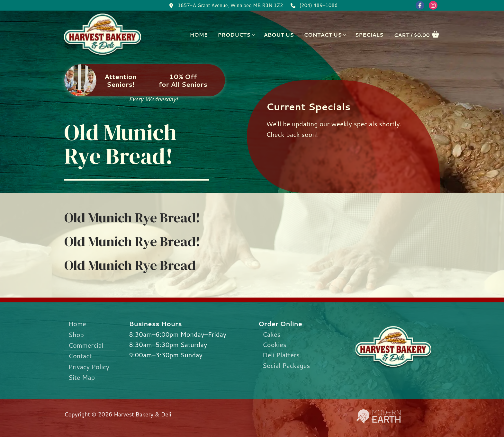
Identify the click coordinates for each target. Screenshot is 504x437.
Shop (76, 334)
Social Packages (286, 365)
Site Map (82, 377)
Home (77, 324)
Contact (80, 356)
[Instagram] (433, 5)
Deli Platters (281, 355)
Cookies (274, 344)
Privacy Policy (89, 367)
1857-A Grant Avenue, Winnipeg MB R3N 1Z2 (225, 5)
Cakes (272, 334)
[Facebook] (420, 5)
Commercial (86, 345)
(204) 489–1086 (313, 5)
